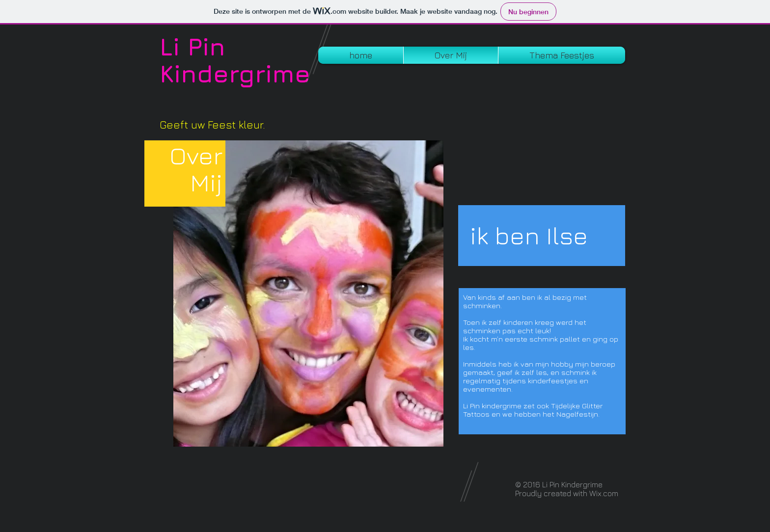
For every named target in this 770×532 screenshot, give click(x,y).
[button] (562, 55)
